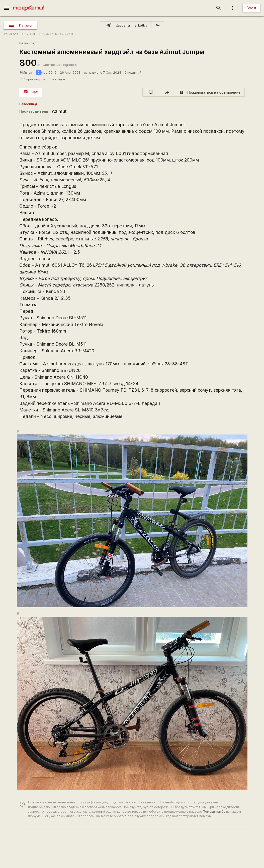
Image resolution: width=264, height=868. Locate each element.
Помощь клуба (214, 812)
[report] (210, 92)
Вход (251, 8)
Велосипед (28, 43)
